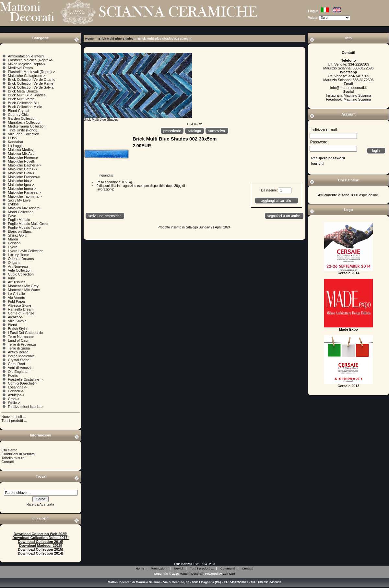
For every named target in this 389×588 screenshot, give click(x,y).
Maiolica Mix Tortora (24, 208)
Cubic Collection (21, 274)
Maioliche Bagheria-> (25, 165)
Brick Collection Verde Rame (30, 83)
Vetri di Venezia (20, 368)
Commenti (228, 569)
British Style (17, 329)
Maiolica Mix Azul (21, 153)
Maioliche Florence (23, 157)
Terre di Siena (19, 348)
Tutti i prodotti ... (14, 421)
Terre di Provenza (22, 344)
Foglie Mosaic (19, 220)
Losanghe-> (17, 387)
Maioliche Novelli (21, 161)
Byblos (13, 204)
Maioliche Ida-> (20, 181)
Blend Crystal (18, 111)
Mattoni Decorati (191, 574)
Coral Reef (16, 364)
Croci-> (14, 399)
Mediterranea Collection (27, 126)
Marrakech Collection (24, 122)
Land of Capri (18, 340)
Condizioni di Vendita (18, 454)
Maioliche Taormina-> (25, 196)
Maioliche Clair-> (21, 173)
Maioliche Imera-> (22, 189)
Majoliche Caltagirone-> (27, 76)
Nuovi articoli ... (13, 417)
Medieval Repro (20, 68)
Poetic (13, 375)
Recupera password (328, 158)
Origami (14, 263)
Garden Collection (22, 118)
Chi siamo (9, 450)
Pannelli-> (16, 391)
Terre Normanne (21, 337)
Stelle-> (14, 403)
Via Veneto (16, 298)
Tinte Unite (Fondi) (23, 130)
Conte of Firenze (21, 313)
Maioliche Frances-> (24, 177)
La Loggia (16, 146)
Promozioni (159, 569)
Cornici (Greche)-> (23, 383)
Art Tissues (17, 282)
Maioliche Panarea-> (24, 192)
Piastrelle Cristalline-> (25, 379)
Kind (11, 278)
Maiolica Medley (21, 150)
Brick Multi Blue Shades (116, 38)
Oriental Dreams (21, 259)
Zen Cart (229, 574)
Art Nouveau (18, 266)
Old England (18, 372)
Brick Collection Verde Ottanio (31, 80)
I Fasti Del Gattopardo (25, 333)
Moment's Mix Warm (24, 290)
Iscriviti (318, 164)
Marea (13, 239)
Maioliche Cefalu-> (23, 169)
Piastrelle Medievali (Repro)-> (31, 72)
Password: (319, 142)
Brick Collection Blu (23, 103)
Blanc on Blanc (20, 231)
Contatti (7, 462)
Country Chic (18, 115)
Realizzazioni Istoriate (25, 407)
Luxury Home (18, 255)
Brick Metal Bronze (23, 91)
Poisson (14, 243)
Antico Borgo (18, 352)
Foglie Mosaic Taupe (24, 227)
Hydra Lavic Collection (25, 251)
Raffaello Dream (21, 309)
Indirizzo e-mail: (324, 130)
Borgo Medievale (21, 356)
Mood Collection (21, 212)
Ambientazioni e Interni (26, 56)
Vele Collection (20, 270)
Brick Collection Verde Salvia (31, 87)
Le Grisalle (16, 294)
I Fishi (12, 138)
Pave (12, 216)
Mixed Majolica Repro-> (27, 64)
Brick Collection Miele (25, 107)
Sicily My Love (19, 200)
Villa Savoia (17, 321)
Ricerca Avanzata (40, 504)
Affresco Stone (19, 305)
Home (89, 38)
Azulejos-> (16, 395)
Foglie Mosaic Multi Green (29, 224)
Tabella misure (13, 458)
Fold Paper (17, 301)
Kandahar (16, 142)
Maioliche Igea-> (21, 185)
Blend (12, 325)
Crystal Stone (18, 360)
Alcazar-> (15, 317)
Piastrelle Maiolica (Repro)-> (30, 60)
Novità (179, 569)
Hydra (12, 247)
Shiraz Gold (17, 235)
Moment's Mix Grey (23, 286)
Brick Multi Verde (21, 99)
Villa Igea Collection (23, 134)
